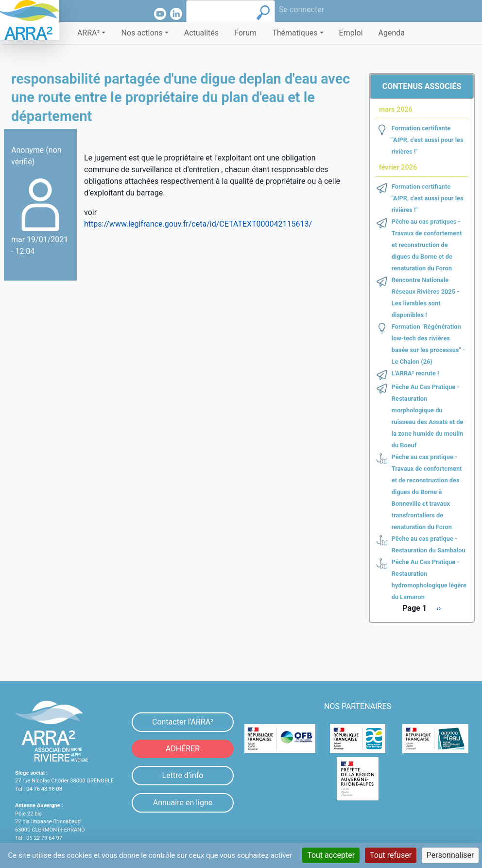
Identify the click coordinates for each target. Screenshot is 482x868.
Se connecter (301, 9)
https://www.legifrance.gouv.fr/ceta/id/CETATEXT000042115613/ (198, 224)
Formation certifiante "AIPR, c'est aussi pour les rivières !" (428, 140)
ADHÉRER (183, 749)
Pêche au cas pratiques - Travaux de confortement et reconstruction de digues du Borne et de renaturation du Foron (427, 245)
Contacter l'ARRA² (183, 722)
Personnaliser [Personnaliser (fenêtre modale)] (450, 855)
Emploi (351, 33)
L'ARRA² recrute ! (415, 373)
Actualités (201, 33)
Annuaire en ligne (183, 803)
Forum (245, 33)
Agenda (392, 33)
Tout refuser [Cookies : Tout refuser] (391, 855)
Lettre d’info (183, 775)
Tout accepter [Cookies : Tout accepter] (331, 855)
